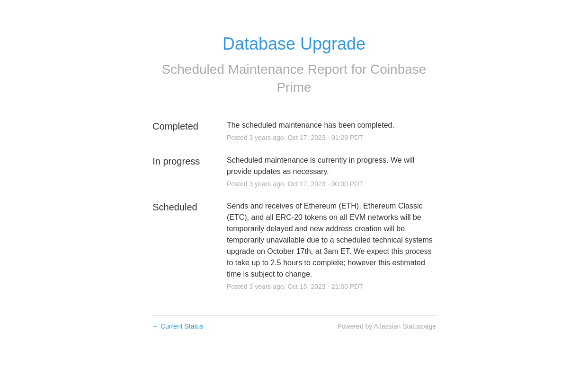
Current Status (178, 326)
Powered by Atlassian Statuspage (387, 326)
